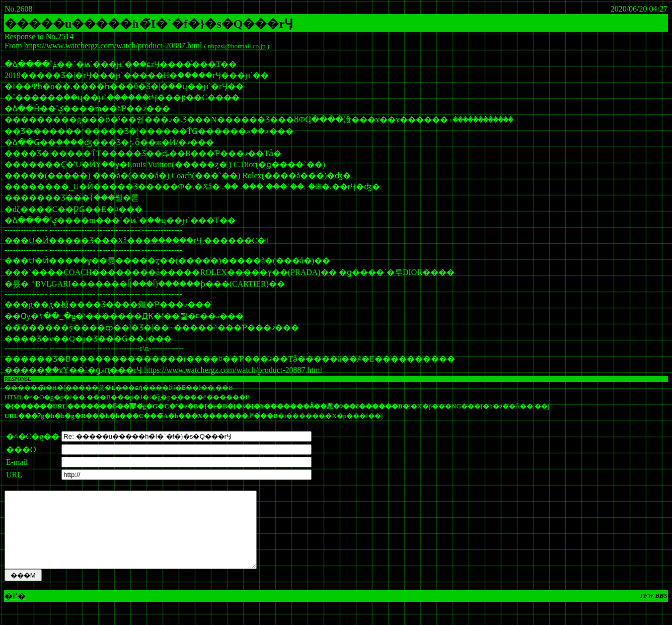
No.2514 (60, 37)
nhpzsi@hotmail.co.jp (237, 46)
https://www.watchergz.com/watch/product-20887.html (113, 46)
